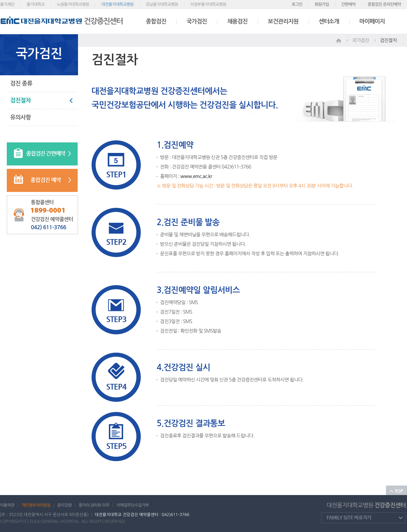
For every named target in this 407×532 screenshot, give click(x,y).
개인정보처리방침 (36, 505)
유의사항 (21, 117)
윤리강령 (64, 505)
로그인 (297, 4)
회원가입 (322, 4)
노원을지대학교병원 (73, 4)
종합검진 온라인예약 (384, 4)
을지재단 (7, 4)
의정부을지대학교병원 (208, 4)
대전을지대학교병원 (117, 4)
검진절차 (21, 101)
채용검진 (237, 22)
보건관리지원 (283, 22)
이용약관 (7, 505)
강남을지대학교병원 (162, 4)
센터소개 (329, 22)
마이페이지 (372, 22)
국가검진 (197, 22)
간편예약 (348, 4)
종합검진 (156, 22)
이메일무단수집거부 (132, 505)
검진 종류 (21, 84)
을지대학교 (35, 4)
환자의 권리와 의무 (94, 505)
